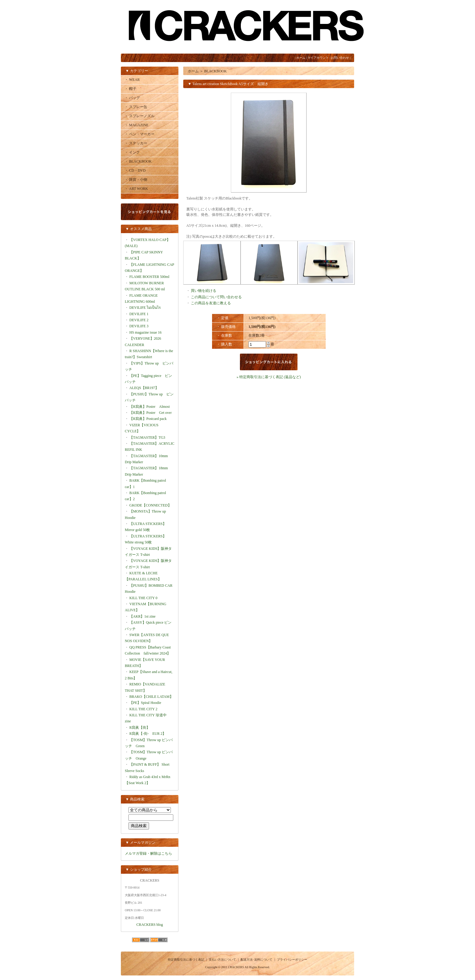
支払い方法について (222, 960)
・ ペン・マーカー (140, 134)
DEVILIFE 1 (139, 314)
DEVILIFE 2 (139, 320)
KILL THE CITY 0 (143, 598)
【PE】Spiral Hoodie (145, 703)
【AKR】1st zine (142, 616)
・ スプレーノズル (140, 116)
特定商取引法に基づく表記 (186, 960)
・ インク (132, 152)
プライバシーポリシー (292, 960)
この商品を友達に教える (211, 303)
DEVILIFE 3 (139, 326)
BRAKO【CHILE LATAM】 (151, 697)
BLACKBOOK (216, 71)
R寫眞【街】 (140, 728)
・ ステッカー (136, 143)
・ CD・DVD (135, 170)
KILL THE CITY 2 (143, 709)
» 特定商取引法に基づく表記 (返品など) (269, 377)
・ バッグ (132, 98)
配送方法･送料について (256, 960)
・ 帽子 (130, 89)
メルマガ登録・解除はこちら (148, 853)
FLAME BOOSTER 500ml (149, 277)
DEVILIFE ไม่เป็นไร (145, 308)
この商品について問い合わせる (216, 297)
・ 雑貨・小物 (136, 180)
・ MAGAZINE (136, 125)
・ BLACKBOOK (138, 161)
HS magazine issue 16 (145, 332)
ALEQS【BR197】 (144, 388)
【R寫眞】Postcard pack (148, 419)
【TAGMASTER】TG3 (147, 437)
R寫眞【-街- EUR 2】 (148, 734)
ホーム (301, 58)
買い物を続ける (204, 291)
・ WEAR (132, 80)
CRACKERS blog (150, 925)
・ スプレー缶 (136, 107)
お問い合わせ (340, 58)
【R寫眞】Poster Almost (149, 407)
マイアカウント (318, 58)
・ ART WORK (136, 189)
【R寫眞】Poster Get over (151, 413)
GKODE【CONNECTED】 (150, 505)
